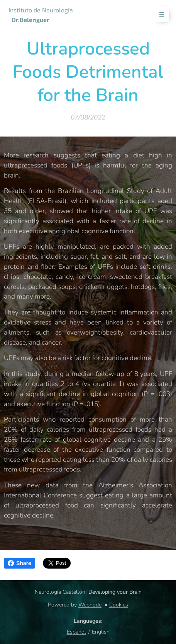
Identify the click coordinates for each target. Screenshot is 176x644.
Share (19, 563)
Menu (159, 15)
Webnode (90, 605)
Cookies (119, 605)
